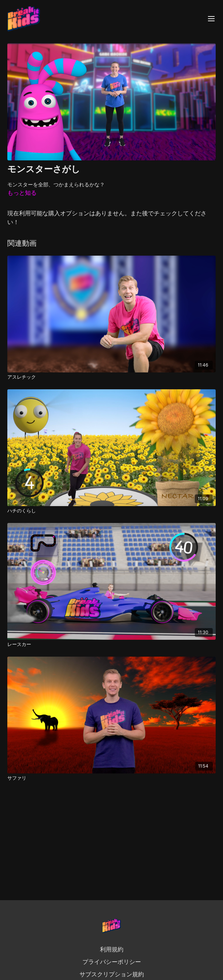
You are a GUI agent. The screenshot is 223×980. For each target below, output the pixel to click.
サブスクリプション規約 (112, 974)
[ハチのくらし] (111, 511)
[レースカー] (111, 645)
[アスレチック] (111, 377)
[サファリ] (111, 778)
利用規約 (112, 949)
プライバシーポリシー (112, 962)
